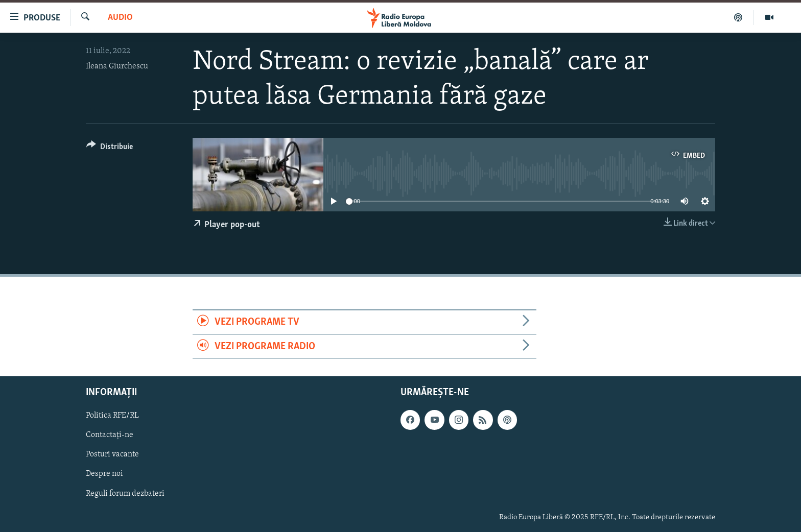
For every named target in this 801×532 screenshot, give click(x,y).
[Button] (110, 148)
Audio (120, 18)
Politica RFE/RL (112, 416)
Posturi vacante (112, 454)
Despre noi (104, 474)
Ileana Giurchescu (117, 66)
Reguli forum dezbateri (125, 493)
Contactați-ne (110, 435)
